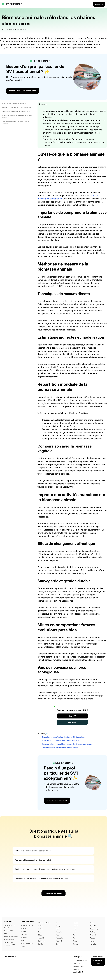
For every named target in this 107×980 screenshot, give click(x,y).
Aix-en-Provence (27, 925)
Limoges (58, 926)
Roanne (93, 923)
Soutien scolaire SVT (11, 936)
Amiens (24, 928)
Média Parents (78, 966)
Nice (74, 929)
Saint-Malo (94, 926)
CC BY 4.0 (24, 29)
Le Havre (41, 941)
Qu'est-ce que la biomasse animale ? (14, 104)
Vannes (93, 941)
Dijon (40, 935)
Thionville (93, 935)
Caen (23, 946)
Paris (75, 935)
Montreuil (59, 941)
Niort (75, 932)
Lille (57, 923)
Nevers (75, 926)
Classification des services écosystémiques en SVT (61, 748)
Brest (23, 940)
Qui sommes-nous (80, 960)
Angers (23, 931)
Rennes (75, 944)
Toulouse (93, 938)
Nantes (75, 923)
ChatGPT (72, 716)
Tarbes (93, 932)
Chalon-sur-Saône (44, 923)
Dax (40, 932)
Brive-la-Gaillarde (27, 943)
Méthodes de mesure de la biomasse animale (16, 108)
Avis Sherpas (78, 963)
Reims (75, 941)
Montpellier (59, 938)
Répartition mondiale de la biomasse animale (16, 111)
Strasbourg (94, 929)
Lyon (57, 929)
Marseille (59, 932)
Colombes (42, 929)
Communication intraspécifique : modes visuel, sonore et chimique (67, 744)
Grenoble (41, 938)
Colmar (41, 926)
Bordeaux (24, 937)
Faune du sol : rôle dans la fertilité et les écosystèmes (62, 741)
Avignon (24, 934)
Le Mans (41, 944)
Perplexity (72, 722)
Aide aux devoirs (10, 939)
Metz (57, 935)
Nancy (58, 944)
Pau (74, 938)
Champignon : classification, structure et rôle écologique (63, 737)
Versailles (93, 944)
